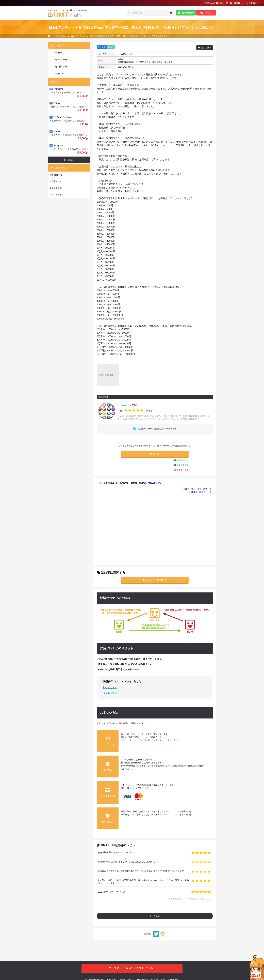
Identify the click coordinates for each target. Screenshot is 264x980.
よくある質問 (183, 465)
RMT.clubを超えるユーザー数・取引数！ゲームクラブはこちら (233, 3)
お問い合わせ (56, 195)
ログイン (206, 13)
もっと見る (155, 916)
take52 (101, 880)
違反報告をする (181, 470)
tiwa (100, 852)
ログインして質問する (155, 580)
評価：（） (135, 411)
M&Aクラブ (154, 483)
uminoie (102, 871)
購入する (155, 454)
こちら (142, 737)
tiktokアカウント (125, 54)
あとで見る (206, 48)
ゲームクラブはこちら (132, 968)
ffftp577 (102, 862)
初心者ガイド (183, 460)
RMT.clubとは (56, 175)
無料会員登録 (186, 13)
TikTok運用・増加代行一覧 (200, 492)
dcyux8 (123, 405)
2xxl (100, 892)
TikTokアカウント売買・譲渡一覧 (197, 489)
